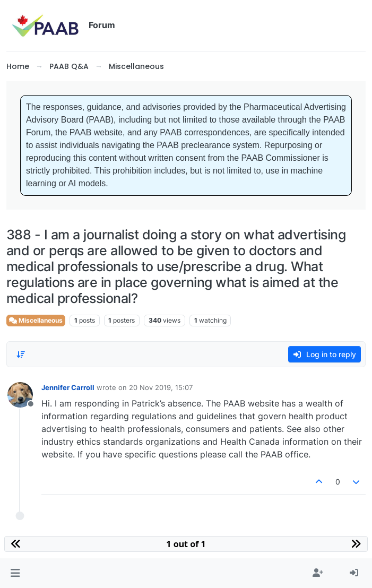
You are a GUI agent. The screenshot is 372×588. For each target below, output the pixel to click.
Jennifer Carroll (68, 387)
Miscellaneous (36, 320)
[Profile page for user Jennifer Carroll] (20, 395)
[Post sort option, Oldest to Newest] (21, 354)
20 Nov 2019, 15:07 (161, 387)
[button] (15, 573)
